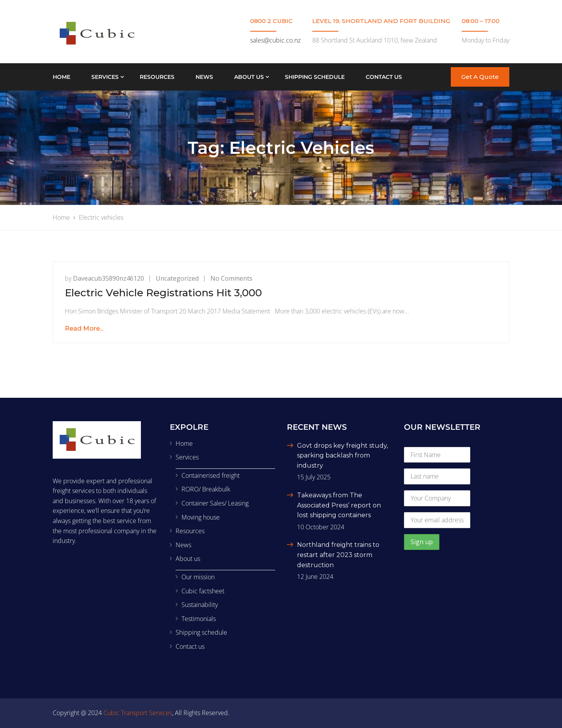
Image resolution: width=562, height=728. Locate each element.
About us (249, 77)
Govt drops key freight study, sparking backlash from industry (342, 456)
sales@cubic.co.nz (275, 40)
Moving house (201, 517)
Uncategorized (177, 278)
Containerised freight (211, 475)
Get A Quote (480, 77)
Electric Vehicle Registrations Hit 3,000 (163, 293)
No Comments (231, 278)
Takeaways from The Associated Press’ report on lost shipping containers (339, 505)
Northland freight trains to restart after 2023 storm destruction (338, 555)
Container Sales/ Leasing (215, 503)
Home (61, 77)
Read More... (84, 328)
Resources (157, 77)
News (204, 77)
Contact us (384, 77)
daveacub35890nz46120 (108, 278)
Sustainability (200, 605)
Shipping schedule (315, 77)
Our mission (198, 577)
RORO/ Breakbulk (206, 489)
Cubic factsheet (203, 591)
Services (105, 77)
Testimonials (199, 619)
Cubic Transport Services (138, 713)
